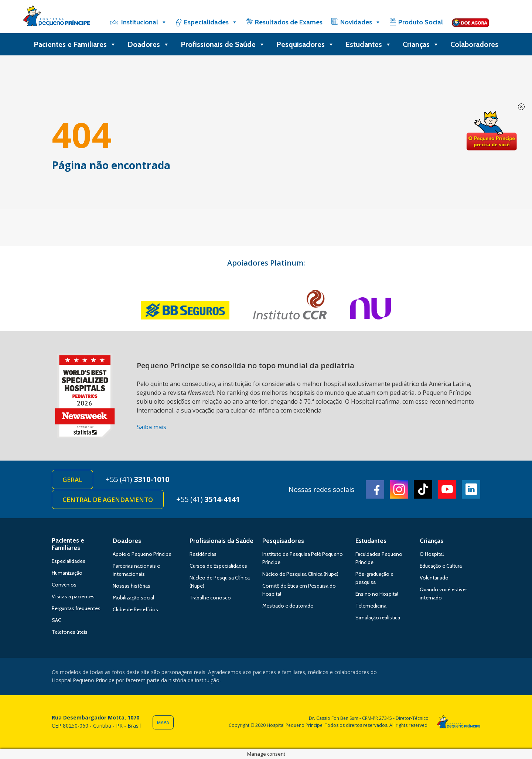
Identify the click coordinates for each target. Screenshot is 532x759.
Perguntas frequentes (76, 608)
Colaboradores (474, 44)
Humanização (67, 573)
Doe (491, 131)
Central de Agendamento (108, 500)
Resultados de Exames (289, 22)
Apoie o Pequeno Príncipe (142, 554)
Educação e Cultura (441, 566)
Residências (203, 554)
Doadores (149, 44)
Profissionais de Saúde (223, 44)
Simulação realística (378, 618)
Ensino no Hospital (377, 594)
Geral (72, 480)
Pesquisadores (305, 44)
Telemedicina (371, 606)
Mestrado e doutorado (288, 606)
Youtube (447, 489)
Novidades (361, 22)
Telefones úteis (70, 632)
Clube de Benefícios (135, 609)
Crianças (421, 44)
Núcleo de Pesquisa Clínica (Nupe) (300, 574)
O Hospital (432, 554)
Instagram (399, 489)
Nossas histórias (132, 586)
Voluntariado (434, 578)
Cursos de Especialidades (218, 566)
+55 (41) (137, 479)
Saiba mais (151, 427)
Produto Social (421, 22)
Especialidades (211, 22)
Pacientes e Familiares (75, 44)
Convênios (64, 585)
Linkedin (471, 489)
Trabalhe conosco (210, 598)
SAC (57, 620)
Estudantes (369, 44)
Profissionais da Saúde (221, 541)
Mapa (163, 723)
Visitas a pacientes (73, 596)
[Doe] (470, 22)
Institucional (144, 22)
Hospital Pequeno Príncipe (56, 17)
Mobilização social (133, 598)
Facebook (375, 489)
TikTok (423, 489)
